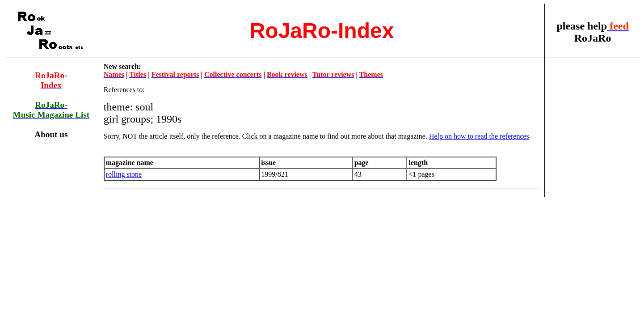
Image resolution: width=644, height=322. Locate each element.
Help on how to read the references (479, 136)
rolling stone (124, 174)
